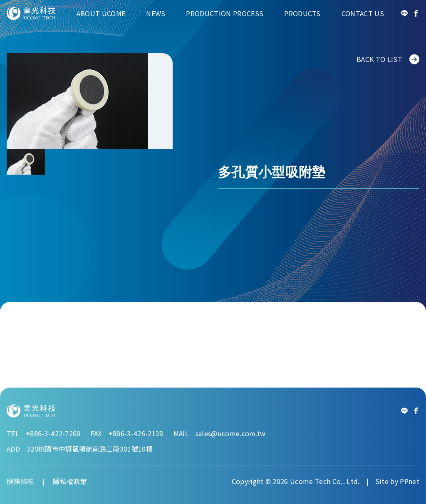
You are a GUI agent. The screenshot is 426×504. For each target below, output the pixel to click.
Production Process (225, 13)
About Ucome (101, 13)
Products (302, 13)
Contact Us (363, 13)
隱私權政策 (70, 481)
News (156, 13)
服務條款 (20, 481)
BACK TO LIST (388, 59)
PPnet (410, 481)
